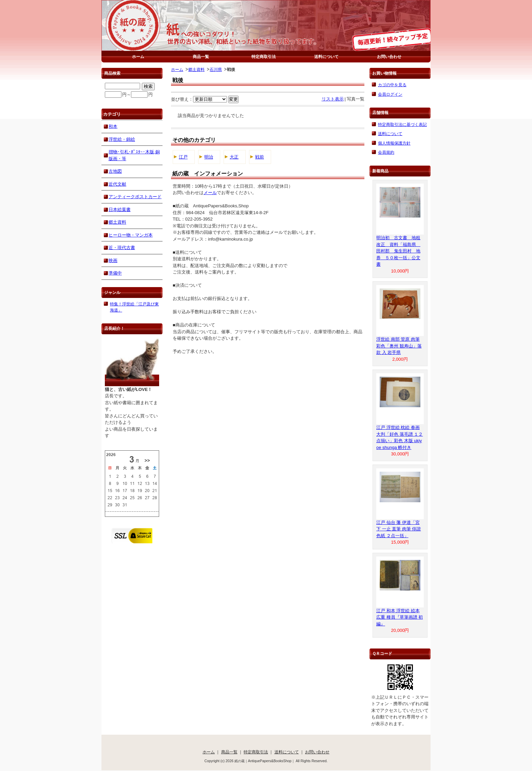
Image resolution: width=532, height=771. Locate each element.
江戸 (183, 157)
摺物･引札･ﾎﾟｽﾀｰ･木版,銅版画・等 (134, 155)
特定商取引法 (264, 57)
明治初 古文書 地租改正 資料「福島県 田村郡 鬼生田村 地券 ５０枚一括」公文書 (398, 251)
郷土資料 (196, 69)
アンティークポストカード (135, 197)
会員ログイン (390, 94)
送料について (326, 57)
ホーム (138, 57)
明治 (209, 157)
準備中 (115, 273)
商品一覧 (201, 57)
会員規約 (386, 152)
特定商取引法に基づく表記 (402, 124)
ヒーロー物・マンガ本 (131, 235)
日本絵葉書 (120, 210)
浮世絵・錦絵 (122, 139)
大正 (234, 157)
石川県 (216, 69)
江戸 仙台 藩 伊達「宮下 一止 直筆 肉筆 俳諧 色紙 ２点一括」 (398, 529)
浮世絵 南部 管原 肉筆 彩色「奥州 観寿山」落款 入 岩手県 (399, 346)
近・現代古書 (122, 248)
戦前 (260, 157)
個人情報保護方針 (394, 143)
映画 (113, 260)
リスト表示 (333, 99)
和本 (113, 126)
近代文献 (117, 184)
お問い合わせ (389, 57)
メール (210, 193)
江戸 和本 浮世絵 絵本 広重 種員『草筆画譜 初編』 (400, 617)
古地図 (115, 171)
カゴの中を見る (392, 85)
